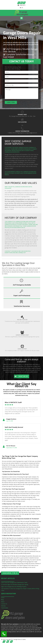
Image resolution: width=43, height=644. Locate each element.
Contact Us (4, 604)
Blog (2, 600)
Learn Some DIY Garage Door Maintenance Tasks (14, 582)
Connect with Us (7, 573)
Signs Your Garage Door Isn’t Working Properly (14, 587)
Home (3, 598)
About (3, 602)
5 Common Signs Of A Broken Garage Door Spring (15, 585)
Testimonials (5, 608)
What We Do (23, 376)
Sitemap (3, 606)
